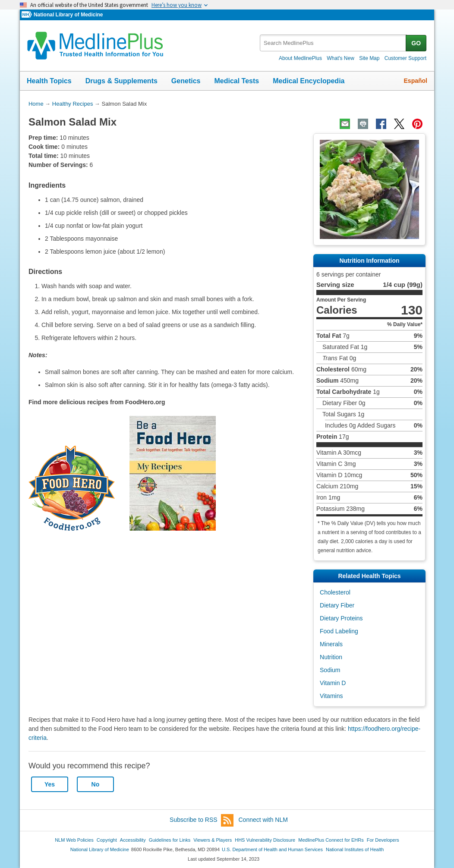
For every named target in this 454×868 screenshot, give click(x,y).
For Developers (383, 840)
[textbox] (333, 43)
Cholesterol (335, 592)
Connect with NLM (263, 820)
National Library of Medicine (68, 15)
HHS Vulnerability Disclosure (265, 840)
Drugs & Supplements (121, 81)
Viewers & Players (213, 840)
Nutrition (331, 657)
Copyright (107, 840)
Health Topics (49, 81)
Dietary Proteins (341, 618)
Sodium (330, 670)
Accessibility (133, 840)
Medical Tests (236, 81)
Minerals (331, 644)
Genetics (186, 81)
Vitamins (331, 696)
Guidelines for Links (170, 840)
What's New (340, 58)
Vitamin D (333, 683)
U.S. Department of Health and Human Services (272, 849)
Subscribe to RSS (202, 820)
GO (416, 43)
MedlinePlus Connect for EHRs (331, 840)
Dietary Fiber (337, 605)
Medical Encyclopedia (309, 81)
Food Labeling (339, 631)
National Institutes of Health (355, 849)
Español (416, 81)
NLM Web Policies (74, 840)
